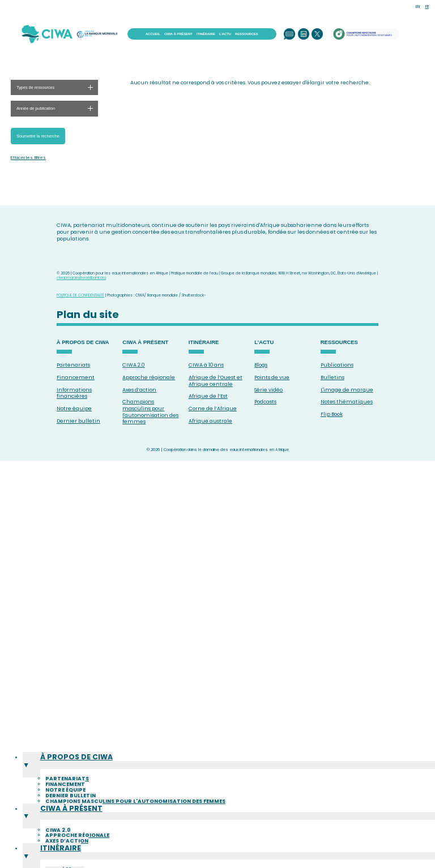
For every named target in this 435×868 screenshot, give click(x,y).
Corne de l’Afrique (213, 409)
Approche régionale (149, 377)
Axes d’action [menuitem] (67, 847)
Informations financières (74, 393)
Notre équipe (74, 409)
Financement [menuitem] (65, 802)
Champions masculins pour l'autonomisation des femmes (150, 412)
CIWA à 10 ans (206, 365)
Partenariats (73, 365)
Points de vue (272, 377)
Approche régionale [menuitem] (77, 841)
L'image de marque (347, 390)
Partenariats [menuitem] (67, 797)
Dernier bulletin (78, 421)
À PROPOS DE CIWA (83, 342)
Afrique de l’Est (208, 396)
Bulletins (332, 377)
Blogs (261, 365)
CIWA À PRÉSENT (178, 34)
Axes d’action (139, 390)
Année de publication (36, 108)
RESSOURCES (247, 34)
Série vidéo (268, 390)
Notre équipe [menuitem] (65, 808)
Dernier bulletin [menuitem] (71, 814)
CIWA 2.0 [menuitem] (58, 836)
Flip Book (332, 414)
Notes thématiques (347, 402)
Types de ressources (35, 87)
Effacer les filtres (28, 158)
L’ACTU (225, 34)
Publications (337, 365)
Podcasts (265, 402)
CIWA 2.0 (133, 365)
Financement (76, 377)
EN (418, 7)
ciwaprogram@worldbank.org (81, 278)
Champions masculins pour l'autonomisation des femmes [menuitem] (135, 819)
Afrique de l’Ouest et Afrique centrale (216, 381)
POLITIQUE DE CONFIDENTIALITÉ (80, 295)
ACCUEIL (153, 34)
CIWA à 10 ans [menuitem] (65, 864)
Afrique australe (210, 421)
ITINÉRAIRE (206, 34)
